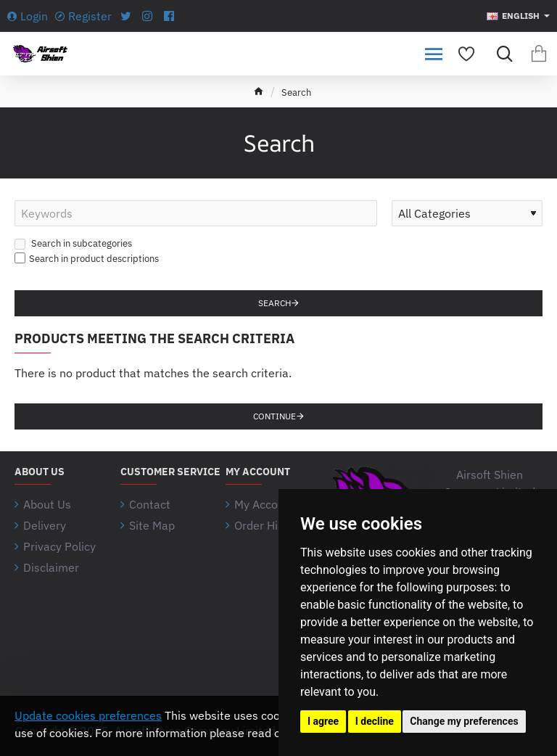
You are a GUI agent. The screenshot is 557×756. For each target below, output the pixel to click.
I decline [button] (375, 721)
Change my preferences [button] (464, 721)
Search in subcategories (73, 243)
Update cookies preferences (88, 715)
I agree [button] (323, 721)
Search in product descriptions (87, 259)
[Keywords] (196, 213)
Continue (275, 416)
